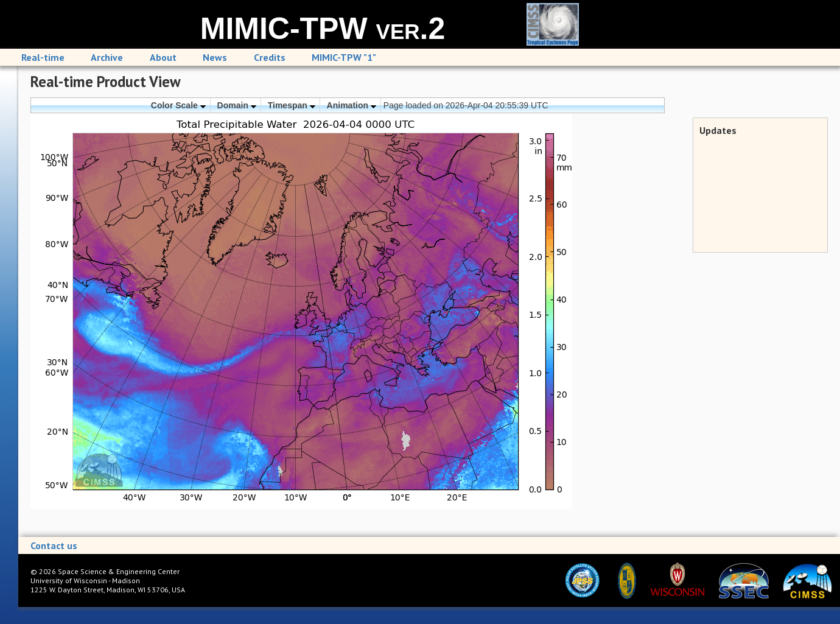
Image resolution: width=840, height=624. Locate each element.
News (215, 57)
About (163, 57)
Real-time (43, 57)
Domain (237, 105)
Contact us (54, 545)
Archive (107, 57)
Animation (352, 105)
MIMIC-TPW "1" (344, 57)
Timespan (292, 105)
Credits (270, 57)
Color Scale (178, 105)
